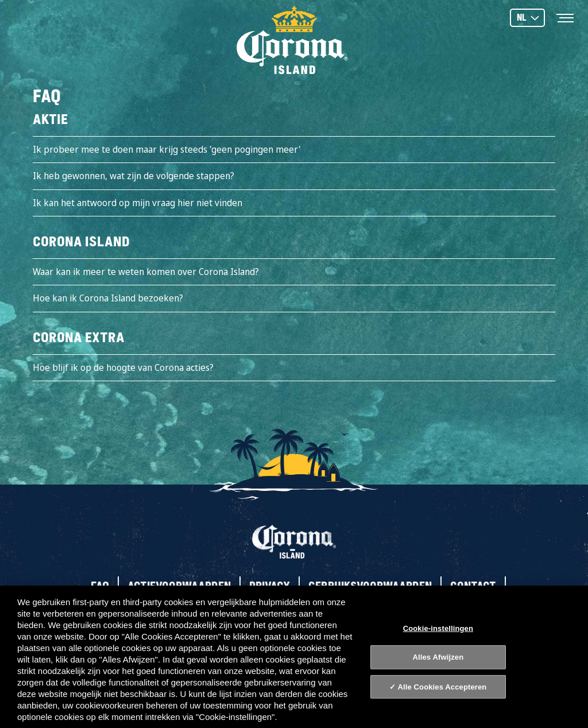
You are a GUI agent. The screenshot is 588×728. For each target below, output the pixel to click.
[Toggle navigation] (565, 17)
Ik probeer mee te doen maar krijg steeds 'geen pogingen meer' (167, 149)
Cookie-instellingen (438, 628)
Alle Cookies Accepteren (442, 687)
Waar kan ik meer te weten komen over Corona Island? (146, 272)
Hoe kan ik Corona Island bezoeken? (108, 298)
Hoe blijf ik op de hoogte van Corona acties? (123, 367)
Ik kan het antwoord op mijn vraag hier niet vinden (138, 203)
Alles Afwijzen (438, 657)
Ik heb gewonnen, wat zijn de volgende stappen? (134, 176)
